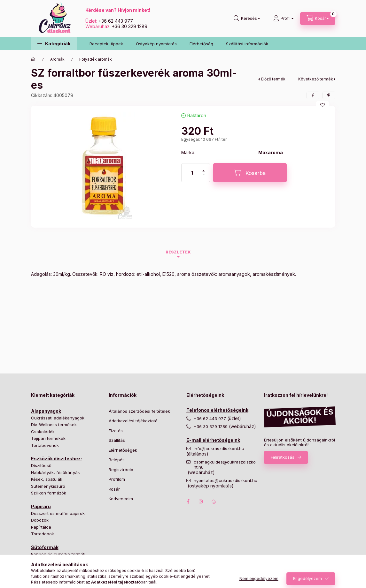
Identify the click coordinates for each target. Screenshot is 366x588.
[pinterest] (329, 95)
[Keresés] (247, 19)
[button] (54, 44)
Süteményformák (48, 575)
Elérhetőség (201, 44)
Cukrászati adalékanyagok (58, 418)
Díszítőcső (41, 465)
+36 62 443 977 (116, 21)
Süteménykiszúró (48, 486)
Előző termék (273, 79)
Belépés (117, 460)
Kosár (114, 489)
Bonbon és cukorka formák (58, 554)
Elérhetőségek (123, 450)
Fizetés (116, 431)
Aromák (57, 59)
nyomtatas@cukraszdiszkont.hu (226, 481)
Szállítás (117, 440)
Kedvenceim (121, 499)
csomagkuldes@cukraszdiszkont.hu (225, 465)
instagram (201, 501)
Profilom (117, 479)
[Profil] (283, 19)
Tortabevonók (45, 445)
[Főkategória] (33, 59)
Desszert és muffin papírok (58, 513)
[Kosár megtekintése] (318, 19)
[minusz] (204, 177)
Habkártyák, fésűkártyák (55, 472)
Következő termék (316, 79)
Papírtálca (41, 527)
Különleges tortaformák (54, 568)
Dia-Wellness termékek (54, 425)
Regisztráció (121, 470)
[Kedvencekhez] (323, 105)
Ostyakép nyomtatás (156, 44)
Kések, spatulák (47, 479)
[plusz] (204, 168)
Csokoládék (43, 432)
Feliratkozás (283, 457)
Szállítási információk (247, 44)
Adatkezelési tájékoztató (133, 421)
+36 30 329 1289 (130, 26)
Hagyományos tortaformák (58, 561)
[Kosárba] (250, 173)
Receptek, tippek (106, 44)
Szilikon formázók (49, 493)
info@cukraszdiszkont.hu (220, 449)
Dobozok (40, 520)
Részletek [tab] (178, 252)
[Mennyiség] (192, 173)
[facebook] (313, 95)
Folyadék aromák (96, 59)
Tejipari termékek (48, 438)
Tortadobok (43, 534)
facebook (188, 501)
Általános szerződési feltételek (139, 411)
